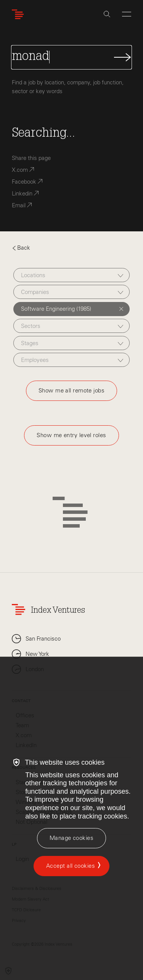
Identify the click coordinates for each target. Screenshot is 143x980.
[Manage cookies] (71, 838)
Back (21, 248)
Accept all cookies (71, 866)
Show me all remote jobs (71, 391)
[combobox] (71, 275)
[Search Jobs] (71, 57)
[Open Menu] (127, 14)
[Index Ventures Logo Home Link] (19, 14)
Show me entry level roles (71, 435)
